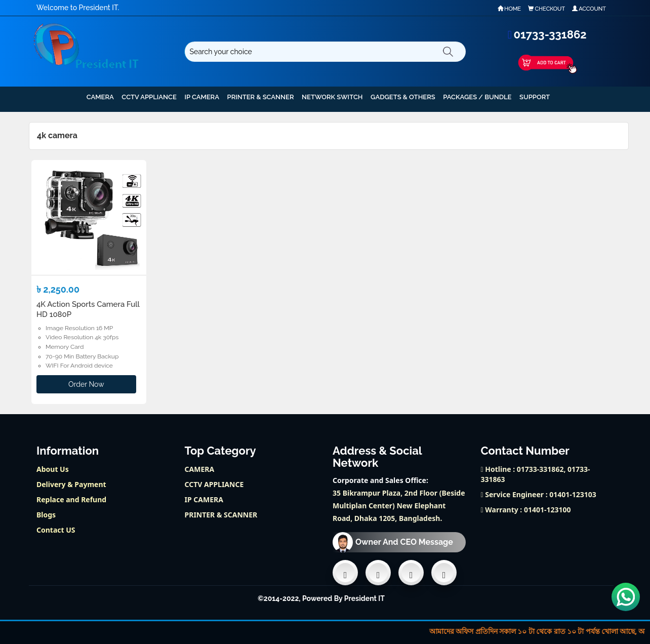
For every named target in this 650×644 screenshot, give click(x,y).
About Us (53, 469)
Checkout (546, 9)
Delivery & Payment (71, 484)
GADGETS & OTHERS (403, 97)
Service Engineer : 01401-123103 (539, 494)
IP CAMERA (202, 97)
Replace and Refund (71, 499)
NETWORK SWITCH (332, 97)
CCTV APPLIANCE (149, 97)
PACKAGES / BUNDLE (477, 97)
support (535, 97)
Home (510, 9)
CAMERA (100, 97)
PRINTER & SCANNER (261, 97)
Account (589, 9)
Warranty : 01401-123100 (526, 510)
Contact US (56, 530)
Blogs (46, 515)
